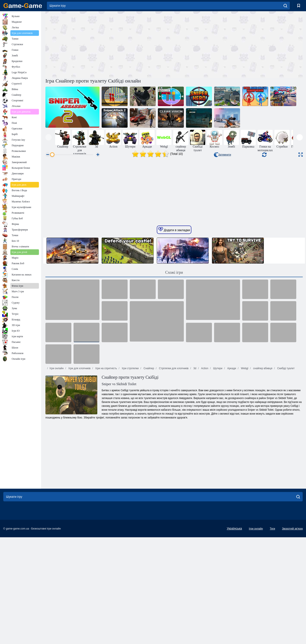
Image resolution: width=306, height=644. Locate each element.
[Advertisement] (110, 44)
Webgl (244, 499)
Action (204, 499)
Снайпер (148, 499)
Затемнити (222, 155)
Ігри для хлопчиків (79, 499)
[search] (285, 6)
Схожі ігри (174, 403)
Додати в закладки (174, 360)
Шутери (217, 499)
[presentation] (49, 137)
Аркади (231, 499)
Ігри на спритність (106, 499)
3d (195, 499)
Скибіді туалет (286, 499)
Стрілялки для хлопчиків (173, 499)
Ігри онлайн (57, 499)
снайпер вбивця (262, 499)
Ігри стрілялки (130, 499)
